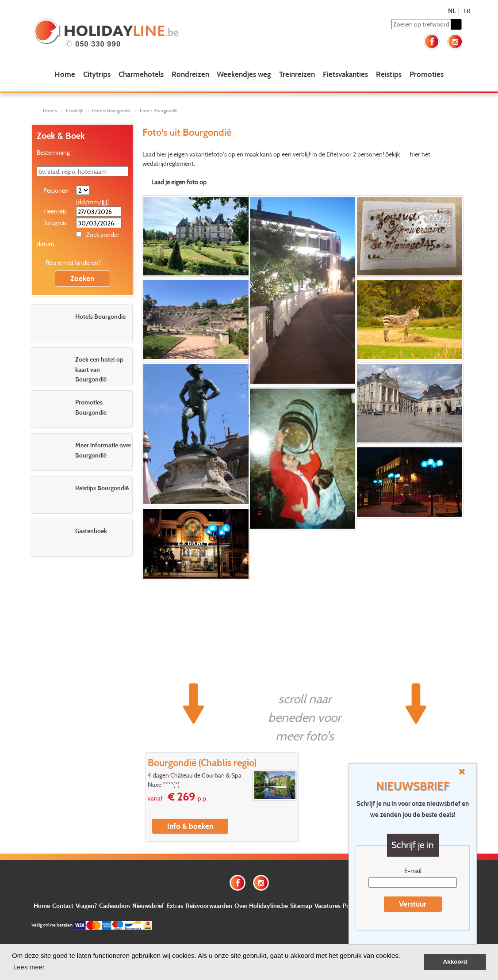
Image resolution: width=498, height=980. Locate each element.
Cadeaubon (115, 906)
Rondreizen (190, 74)
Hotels (50, 111)
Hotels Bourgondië (111, 111)
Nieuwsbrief (148, 906)
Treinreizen (297, 74)
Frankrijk (75, 111)
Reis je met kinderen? (73, 262)
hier (415, 154)
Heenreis (55, 211)
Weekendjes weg (244, 74)
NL (452, 11)
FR (467, 11)
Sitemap (301, 906)
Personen (56, 190)
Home (65, 74)
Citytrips (97, 74)
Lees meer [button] (29, 967)
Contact (63, 906)
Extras (175, 906)
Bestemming (53, 152)
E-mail (413, 871)
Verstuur (413, 904)
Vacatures (328, 906)
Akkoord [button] (455, 962)
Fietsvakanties (345, 74)
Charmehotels (141, 74)
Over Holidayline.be (261, 906)
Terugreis (55, 223)
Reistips (389, 74)
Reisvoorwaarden (209, 906)
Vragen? (86, 906)
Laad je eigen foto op (179, 182)
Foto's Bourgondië (159, 111)
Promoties (427, 74)
